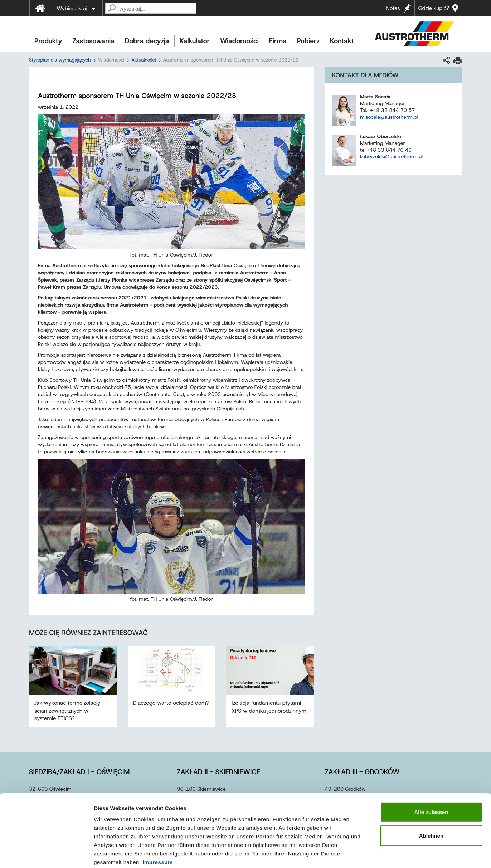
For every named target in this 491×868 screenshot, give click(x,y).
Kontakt (342, 41)
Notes (393, 8)
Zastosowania (93, 41)
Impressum (158, 825)
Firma (278, 41)
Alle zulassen (431, 775)
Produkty (48, 41)
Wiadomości (239, 41)
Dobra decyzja (147, 41)
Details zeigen (381, 854)
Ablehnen (431, 798)
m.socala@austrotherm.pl (389, 117)
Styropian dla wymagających (60, 60)
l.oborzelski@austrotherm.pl (391, 156)
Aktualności (144, 60)
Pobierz (308, 41)
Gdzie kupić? (434, 8)
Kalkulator (195, 41)
